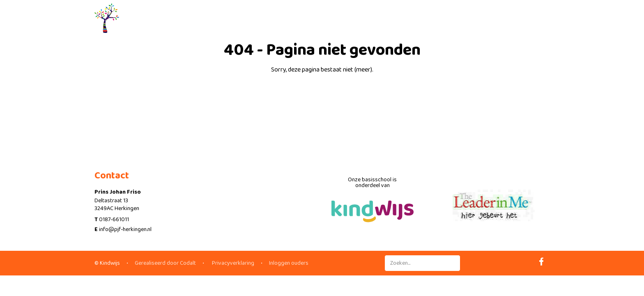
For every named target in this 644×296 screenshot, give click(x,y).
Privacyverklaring (232, 263)
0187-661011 (114, 220)
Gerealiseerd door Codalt (165, 263)
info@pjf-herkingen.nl (125, 229)
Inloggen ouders (289, 263)
